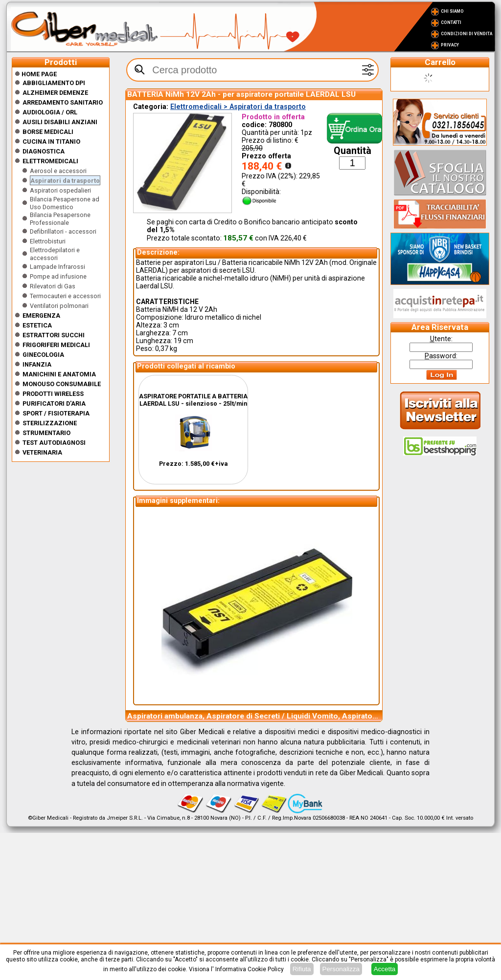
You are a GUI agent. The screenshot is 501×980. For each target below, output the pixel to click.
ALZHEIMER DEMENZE (55, 93)
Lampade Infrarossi (57, 267)
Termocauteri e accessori (65, 296)
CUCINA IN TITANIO (51, 142)
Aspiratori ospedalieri (60, 190)
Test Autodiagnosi (54, 443)
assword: (441, 356)
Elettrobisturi (48, 241)
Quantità (353, 151)
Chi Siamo (452, 11)
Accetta (385, 969)
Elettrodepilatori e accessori (55, 254)
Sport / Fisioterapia (56, 413)
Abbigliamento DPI (54, 83)
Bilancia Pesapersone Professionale (60, 219)
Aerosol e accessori (58, 171)
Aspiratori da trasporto (65, 181)
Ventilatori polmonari (59, 306)
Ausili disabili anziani (60, 122)
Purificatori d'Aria (54, 403)
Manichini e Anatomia (59, 374)
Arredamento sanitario (63, 102)
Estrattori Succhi (54, 335)
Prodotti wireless (53, 394)
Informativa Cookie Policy (250, 969)
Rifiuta (302, 969)
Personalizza (341, 969)
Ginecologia (43, 355)
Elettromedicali (50, 161)
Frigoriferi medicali (56, 345)
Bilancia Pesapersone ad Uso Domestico (65, 203)
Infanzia (37, 364)
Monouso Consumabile (62, 384)
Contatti (451, 22)
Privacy (450, 45)
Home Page (36, 74)
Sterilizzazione (50, 423)
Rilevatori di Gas (53, 286)
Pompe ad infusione (58, 276)
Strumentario (46, 433)
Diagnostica (44, 151)
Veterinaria (42, 452)
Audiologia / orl (50, 112)
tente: (441, 339)
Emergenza (41, 316)
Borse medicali (48, 132)
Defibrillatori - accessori (63, 231)
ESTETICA (37, 325)
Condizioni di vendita (467, 34)
